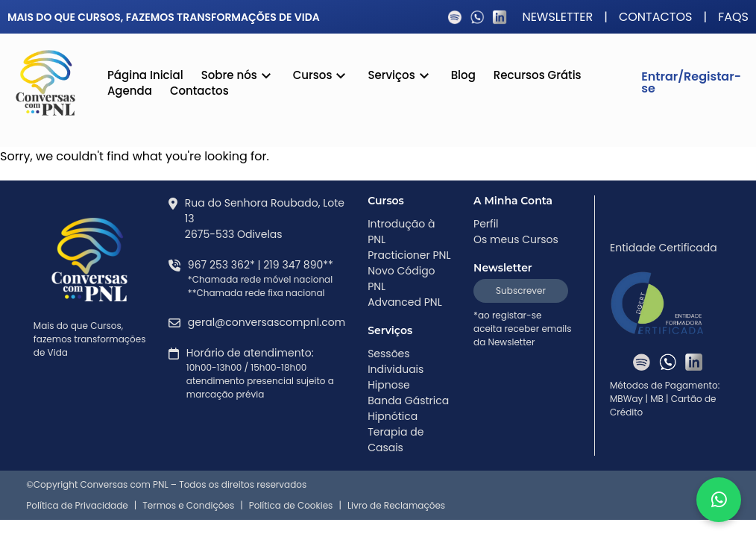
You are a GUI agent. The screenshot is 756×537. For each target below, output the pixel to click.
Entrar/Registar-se (691, 82)
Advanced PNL (405, 302)
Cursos (322, 77)
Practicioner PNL (409, 255)
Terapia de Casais (396, 440)
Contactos (656, 17)
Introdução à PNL (401, 232)
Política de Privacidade (77, 506)
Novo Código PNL (401, 279)
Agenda (130, 91)
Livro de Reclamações (396, 506)
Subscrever (521, 291)
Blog (463, 75)
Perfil (486, 224)
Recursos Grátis (538, 75)
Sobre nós (238, 77)
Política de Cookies (291, 506)
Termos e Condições (188, 506)
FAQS (733, 17)
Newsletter (557, 17)
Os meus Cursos (516, 239)
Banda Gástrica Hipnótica (408, 408)
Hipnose (389, 385)
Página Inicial (145, 75)
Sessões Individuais (396, 361)
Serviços (400, 77)
